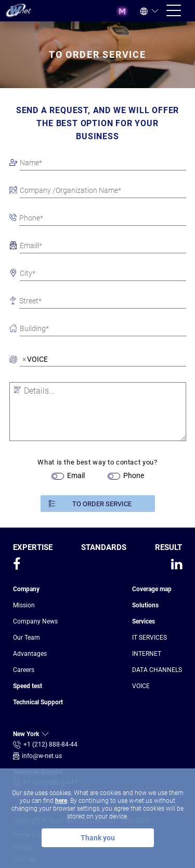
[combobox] (103, 359)
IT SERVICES (149, 638)
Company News (35, 621)
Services (144, 621)
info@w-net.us (42, 756)
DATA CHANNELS (157, 670)
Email (76, 475)
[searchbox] (56, 360)
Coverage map (152, 589)
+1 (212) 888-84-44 (50, 744)
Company (26, 589)
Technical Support (38, 702)
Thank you (98, 838)
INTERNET (147, 654)
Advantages (30, 654)
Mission (24, 605)
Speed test (28, 686)
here (61, 801)
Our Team (27, 638)
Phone (134, 475)
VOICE (141, 686)
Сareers (24, 670)
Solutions (145, 605)
